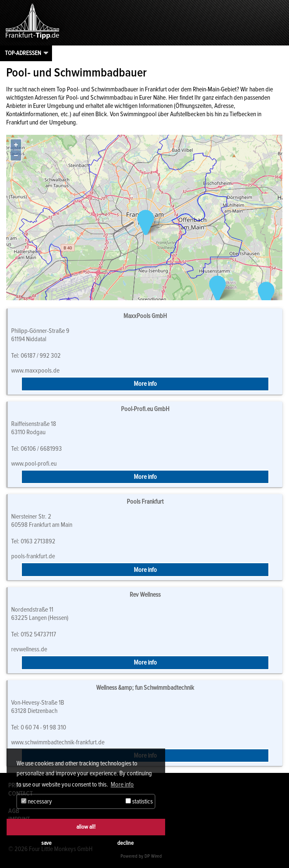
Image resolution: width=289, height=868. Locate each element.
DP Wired (153, 856)
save (46, 843)
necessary (37, 801)
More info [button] (122, 784)
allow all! (86, 827)
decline (126, 843)
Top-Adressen (23, 53)
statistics (139, 801)
